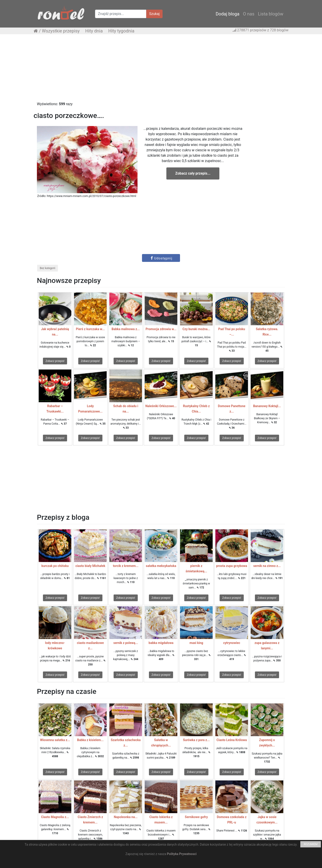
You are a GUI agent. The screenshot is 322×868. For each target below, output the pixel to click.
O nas (249, 14)
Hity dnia (94, 31)
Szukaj (154, 14)
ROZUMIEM (311, 844)
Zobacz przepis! (55, 361)
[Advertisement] (161, 70)
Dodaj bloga (227, 14)
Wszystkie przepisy (61, 31)
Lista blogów (271, 14)
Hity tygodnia (121, 31)
